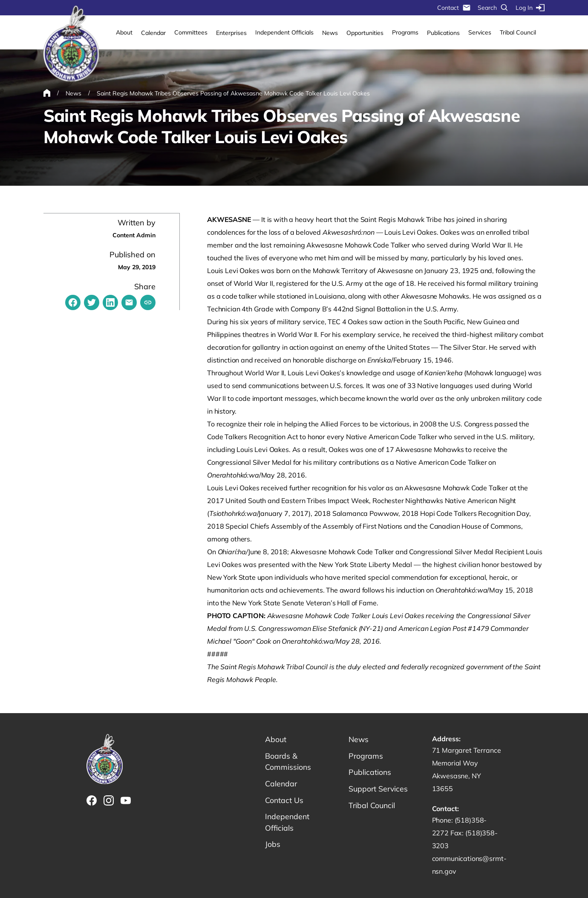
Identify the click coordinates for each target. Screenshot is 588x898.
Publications (443, 33)
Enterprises (231, 33)
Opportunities (365, 33)
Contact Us (284, 801)
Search (493, 8)
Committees (191, 32)
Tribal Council (518, 32)
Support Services (379, 789)
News (330, 33)
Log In (530, 8)
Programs (405, 32)
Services (480, 32)
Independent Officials (284, 32)
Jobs (273, 845)
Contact (454, 8)
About (124, 32)
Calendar (153, 33)
